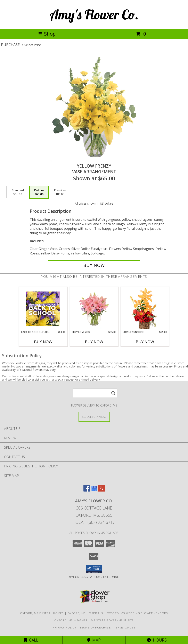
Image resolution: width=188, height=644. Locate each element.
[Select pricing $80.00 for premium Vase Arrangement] (60, 192)
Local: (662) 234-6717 (94, 522)
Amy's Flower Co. (94, 14)
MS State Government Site (112, 620)
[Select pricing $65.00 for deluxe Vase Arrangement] (39, 192)
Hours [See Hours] (157, 640)
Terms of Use (125, 627)
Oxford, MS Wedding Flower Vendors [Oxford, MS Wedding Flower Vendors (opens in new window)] (137, 613)
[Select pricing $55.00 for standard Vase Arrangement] (18, 192)
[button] (94, 569)
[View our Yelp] (101, 490)
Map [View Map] (94, 640)
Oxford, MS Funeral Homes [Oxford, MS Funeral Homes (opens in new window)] (42, 613)
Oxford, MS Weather (71, 620)
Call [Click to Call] (31, 640)
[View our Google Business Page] (94, 490)
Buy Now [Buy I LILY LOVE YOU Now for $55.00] (94, 342)
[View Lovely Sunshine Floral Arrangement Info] (145, 309)
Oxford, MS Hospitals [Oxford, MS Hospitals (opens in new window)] (85, 613)
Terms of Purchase (95, 627)
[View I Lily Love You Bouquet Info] (94, 309)
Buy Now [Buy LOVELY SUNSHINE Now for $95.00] (145, 342)
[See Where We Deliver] (94, 417)
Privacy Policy (64, 627)
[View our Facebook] (87, 490)
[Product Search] (95, 393)
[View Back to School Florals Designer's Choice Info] (43, 309)
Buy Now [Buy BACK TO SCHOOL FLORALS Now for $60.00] (43, 342)
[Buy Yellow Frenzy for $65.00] (94, 265)
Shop (47, 34)
